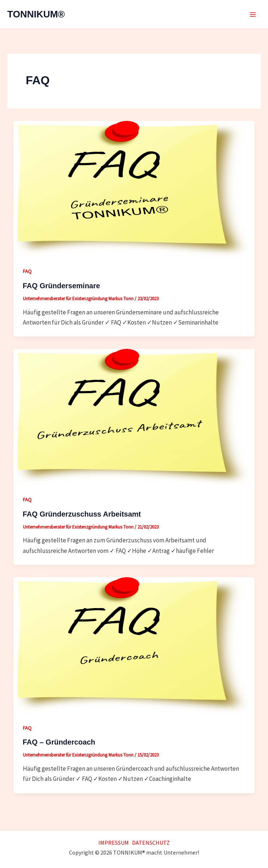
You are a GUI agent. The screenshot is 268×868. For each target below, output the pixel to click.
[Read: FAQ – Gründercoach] (134, 644)
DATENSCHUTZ (151, 843)
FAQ (27, 271)
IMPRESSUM (114, 843)
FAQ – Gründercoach (59, 742)
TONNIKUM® (36, 14)
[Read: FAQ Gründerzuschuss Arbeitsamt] (134, 416)
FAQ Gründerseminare (61, 286)
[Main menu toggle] (253, 15)
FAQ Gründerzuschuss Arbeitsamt (82, 514)
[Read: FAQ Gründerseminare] (134, 188)
